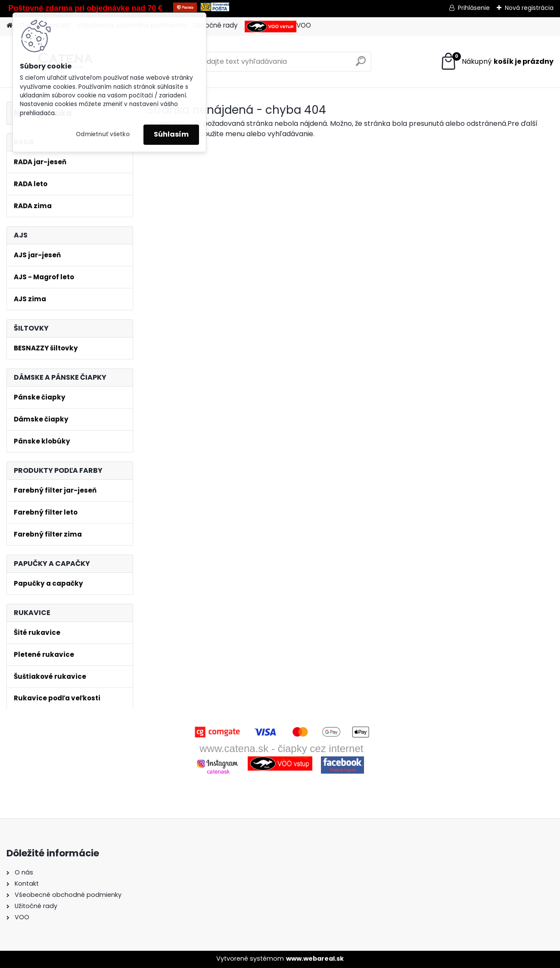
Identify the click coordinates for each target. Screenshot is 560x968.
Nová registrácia (529, 8)
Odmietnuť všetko (103, 134)
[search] (361, 64)
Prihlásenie (474, 8)
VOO (278, 27)
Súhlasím (171, 134)
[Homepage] (9, 26)
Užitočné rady (216, 25)
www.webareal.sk (315, 959)
